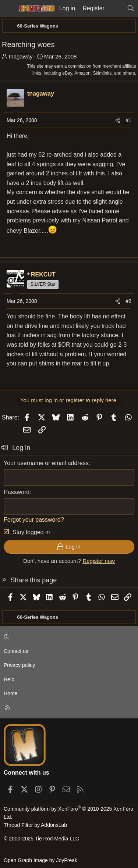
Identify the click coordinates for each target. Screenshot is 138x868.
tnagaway (21, 56)
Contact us (16, 651)
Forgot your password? (34, 520)
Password (17, 492)
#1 (128, 120)
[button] (68, 637)
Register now (99, 561)
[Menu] (8, 8)
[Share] (118, 120)
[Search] (130, 8)
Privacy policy (20, 665)
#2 (128, 301)
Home (10, 693)
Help (9, 679)
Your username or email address (46, 463)
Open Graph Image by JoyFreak (40, 860)
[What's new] (116, 8)
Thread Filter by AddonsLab (35, 825)
